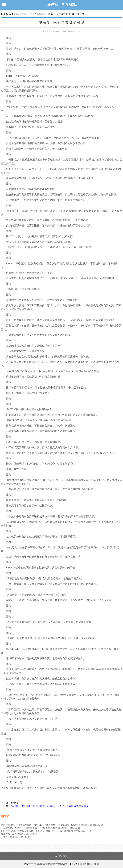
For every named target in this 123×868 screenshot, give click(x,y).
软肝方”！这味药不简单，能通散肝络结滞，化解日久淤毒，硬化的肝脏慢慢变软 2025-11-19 (46, 831)
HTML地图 (93, 864)
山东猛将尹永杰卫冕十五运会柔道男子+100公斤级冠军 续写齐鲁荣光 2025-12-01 (40, 828)
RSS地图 (82, 864)
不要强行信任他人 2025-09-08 (15, 837)
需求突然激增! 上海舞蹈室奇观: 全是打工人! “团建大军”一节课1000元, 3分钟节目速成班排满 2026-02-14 (52, 825)
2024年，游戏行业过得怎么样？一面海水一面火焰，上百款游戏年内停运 (50, 806)
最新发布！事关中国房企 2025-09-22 (19, 834)
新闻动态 (41, 14)
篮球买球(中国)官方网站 (61, 5)
